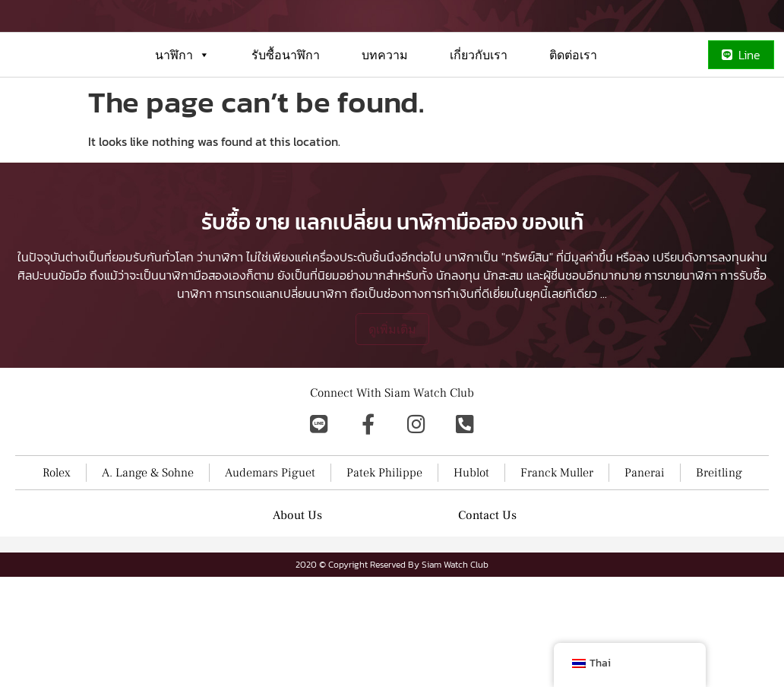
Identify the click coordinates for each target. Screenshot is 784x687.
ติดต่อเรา (573, 109)
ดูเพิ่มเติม (392, 434)
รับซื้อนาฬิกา (286, 109)
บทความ (385, 109)
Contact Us (487, 620)
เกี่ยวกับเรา (479, 109)
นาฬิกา (182, 109)
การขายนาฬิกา (681, 380)
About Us (297, 620)
